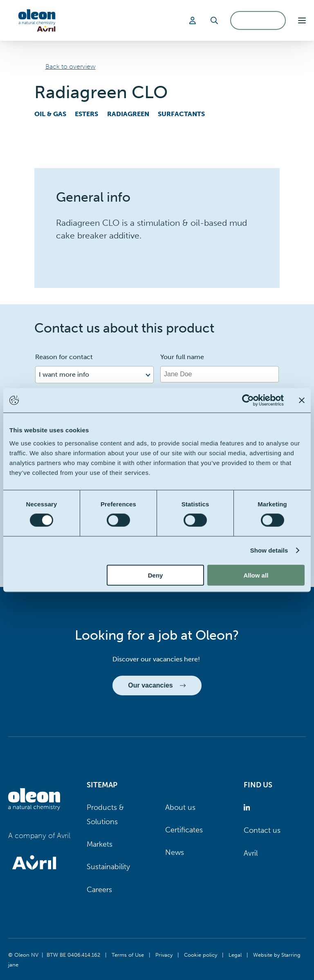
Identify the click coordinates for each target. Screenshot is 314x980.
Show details (269, 550)
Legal (235, 955)
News (175, 852)
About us (180, 807)
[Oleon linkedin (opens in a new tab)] (248, 808)
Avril (251, 853)
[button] (302, 20)
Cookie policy (201, 955)
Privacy (164, 955)
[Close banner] (302, 400)
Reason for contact (64, 357)
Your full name (182, 357)
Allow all (256, 575)
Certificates (184, 830)
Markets (100, 844)
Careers (99, 890)
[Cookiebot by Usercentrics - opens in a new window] (248, 400)
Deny (156, 575)
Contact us (262, 830)
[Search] (214, 20)
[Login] (194, 20)
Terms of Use (128, 955)
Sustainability (108, 867)
